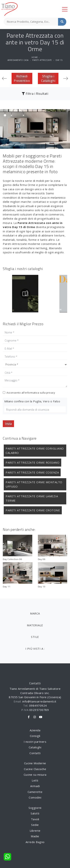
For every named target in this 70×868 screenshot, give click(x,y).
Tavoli (35, 819)
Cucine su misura (35, 775)
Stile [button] (35, 637)
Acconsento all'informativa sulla (31, 393)
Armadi (35, 786)
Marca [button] (35, 613)
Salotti (35, 813)
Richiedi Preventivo (22, 78)
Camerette (35, 792)
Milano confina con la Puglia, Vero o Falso (32, 401)
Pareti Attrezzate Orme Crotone (33, 510)
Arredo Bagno (35, 842)
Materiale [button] (35, 625)
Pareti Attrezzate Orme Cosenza (32, 472)
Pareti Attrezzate (42, 60)
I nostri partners (35, 742)
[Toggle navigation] (65, 9)
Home (35, 57)
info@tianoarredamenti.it (39, 701)
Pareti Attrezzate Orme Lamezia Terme (32, 498)
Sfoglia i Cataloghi (48, 78)
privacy (51, 393)
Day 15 (59, 60)
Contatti (35, 753)
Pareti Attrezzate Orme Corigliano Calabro (35, 451)
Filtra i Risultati (35, 94)
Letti (35, 780)
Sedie (35, 825)
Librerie (35, 831)
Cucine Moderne (35, 763)
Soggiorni (35, 808)
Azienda (35, 730)
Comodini (35, 797)
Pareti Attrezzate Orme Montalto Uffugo (34, 484)
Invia (8, 424)
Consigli (35, 736)
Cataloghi (35, 747)
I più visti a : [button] (35, 649)
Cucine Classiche (35, 769)
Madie (35, 836)
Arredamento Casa (18, 60)
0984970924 (38, 705)
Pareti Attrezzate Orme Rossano (32, 462)
